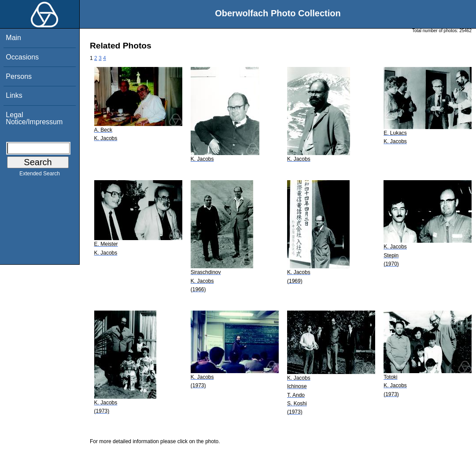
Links (14, 95)
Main (13, 38)
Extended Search (40, 175)
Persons (19, 76)
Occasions (22, 57)
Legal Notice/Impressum (34, 118)
